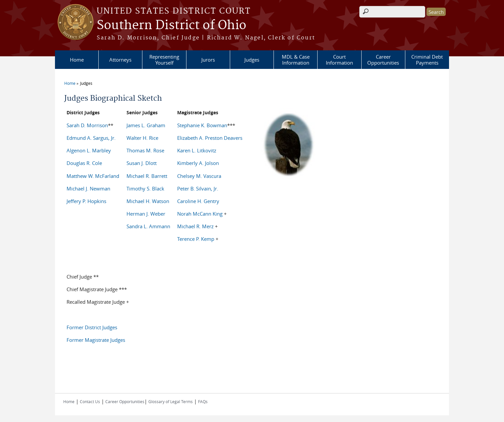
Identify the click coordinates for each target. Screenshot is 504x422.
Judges (252, 60)
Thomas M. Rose (145, 150)
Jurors (208, 60)
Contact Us (90, 401)
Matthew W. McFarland (93, 176)
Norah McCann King (200, 214)
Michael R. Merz (195, 226)
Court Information (339, 60)
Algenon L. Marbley (89, 150)
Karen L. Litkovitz (197, 150)
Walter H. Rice (142, 138)
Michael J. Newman (88, 188)
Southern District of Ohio (172, 26)
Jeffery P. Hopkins (86, 201)
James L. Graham (146, 125)
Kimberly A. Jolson (198, 163)
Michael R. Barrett (147, 176)
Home (77, 60)
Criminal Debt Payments (427, 60)
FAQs (203, 401)
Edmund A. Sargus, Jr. (91, 138)
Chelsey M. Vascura (199, 176)
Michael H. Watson (148, 201)
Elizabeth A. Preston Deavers (210, 138)
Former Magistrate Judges (96, 340)
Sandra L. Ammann (148, 226)
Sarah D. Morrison (87, 125)
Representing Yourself (164, 60)
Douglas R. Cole (84, 163)
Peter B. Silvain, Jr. (198, 188)
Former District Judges (92, 327)
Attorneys (120, 60)
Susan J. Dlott (142, 163)
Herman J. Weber (146, 214)
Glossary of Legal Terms (171, 401)
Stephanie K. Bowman (202, 125)
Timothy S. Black (145, 188)
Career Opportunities (383, 60)
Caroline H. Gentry (198, 201)
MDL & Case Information (296, 60)
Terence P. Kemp (196, 239)
